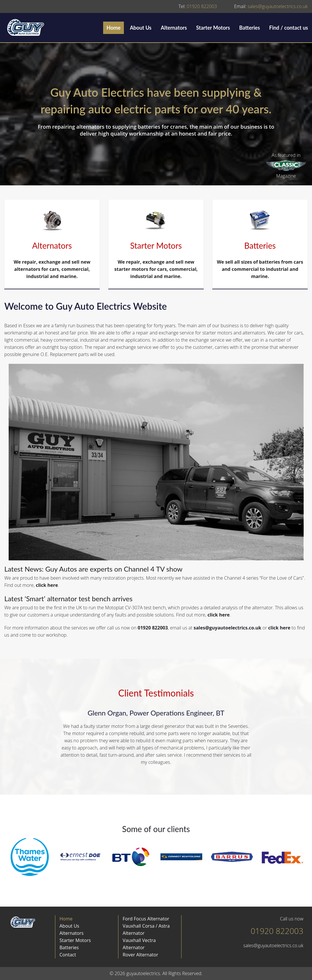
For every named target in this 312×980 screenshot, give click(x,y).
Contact (68, 955)
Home (114, 28)
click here (47, 585)
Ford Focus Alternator (146, 919)
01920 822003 (197, 6)
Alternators (174, 28)
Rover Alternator (140, 955)
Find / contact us (289, 28)
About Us (141, 28)
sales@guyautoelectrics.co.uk (271, 6)
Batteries (249, 28)
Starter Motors (213, 28)
